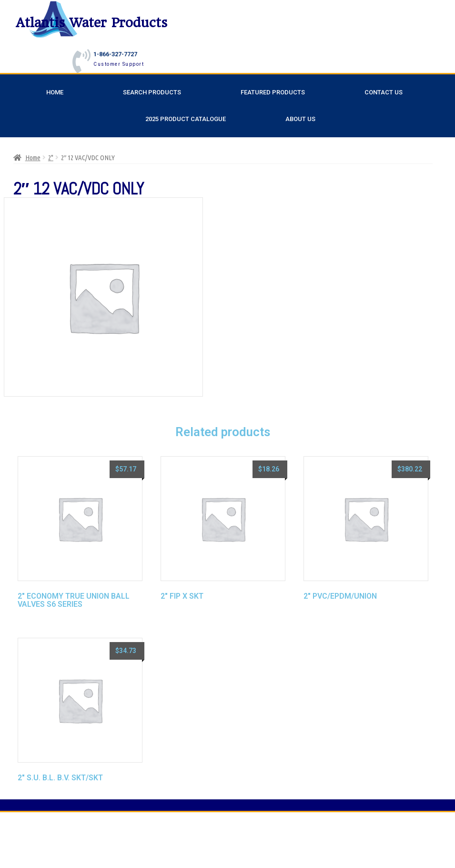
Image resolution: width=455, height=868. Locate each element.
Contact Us (384, 92)
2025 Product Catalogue (186, 119)
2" (51, 158)
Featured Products (273, 92)
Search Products (152, 92)
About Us (300, 119)
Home (55, 92)
